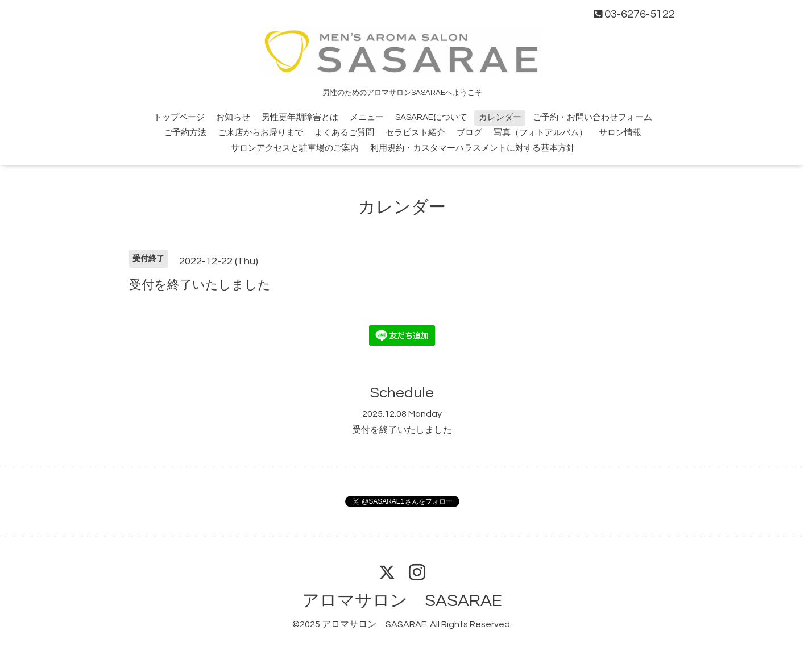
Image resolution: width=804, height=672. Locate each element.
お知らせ (233, 117)
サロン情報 (620, 133)
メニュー (367, 117)
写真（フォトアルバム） (540, 133)
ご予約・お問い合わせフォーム (592, 117)
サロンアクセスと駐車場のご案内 (295, 148)
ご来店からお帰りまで (260, 133)
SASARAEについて (431, 117)
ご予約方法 (185, 133)
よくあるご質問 (344, 133)
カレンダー (500, 117)
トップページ (179, 117)
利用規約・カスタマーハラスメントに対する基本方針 (473, 148)
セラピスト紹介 (415, 133)
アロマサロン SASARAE (402, 601)
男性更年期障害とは (300, 117)
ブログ (469, 133)
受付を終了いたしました (402, 430)
